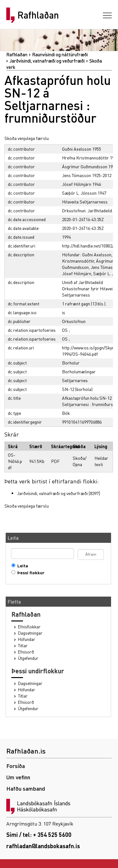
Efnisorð (26, 652)
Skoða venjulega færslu (27, 138)
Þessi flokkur (29, 573)
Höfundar (27, 639)
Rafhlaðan (38, 15)
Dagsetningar (30, 633)
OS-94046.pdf (15, 461)
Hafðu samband (26, 788)
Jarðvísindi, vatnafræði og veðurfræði (47, 61)
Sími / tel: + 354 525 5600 (39, 835)
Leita (21, 566)
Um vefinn (18, 777)
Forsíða (16, 766)
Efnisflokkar (29, 627)
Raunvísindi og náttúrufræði (60, 54)
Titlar (23, 645)
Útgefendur (28, 658)
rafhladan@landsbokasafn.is (43, 846)
